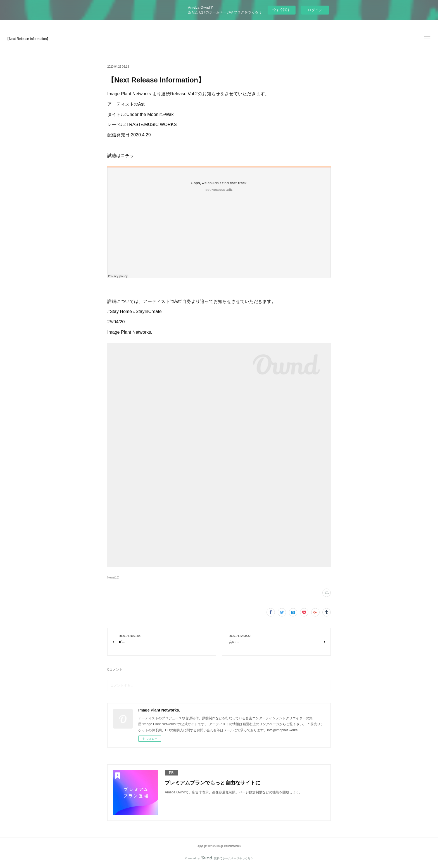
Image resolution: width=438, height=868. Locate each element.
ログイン (315, 10)
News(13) (113, 578)
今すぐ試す (281, 10)
